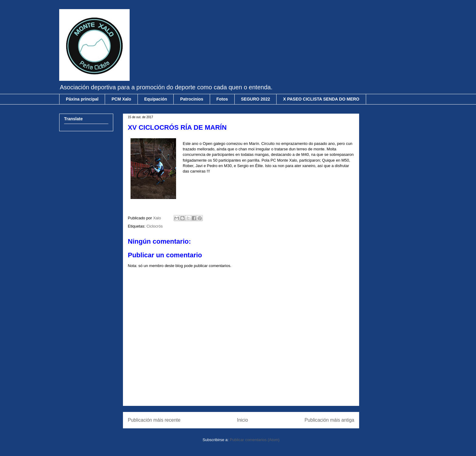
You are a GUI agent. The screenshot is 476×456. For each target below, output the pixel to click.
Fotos (222, 99)
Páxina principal (82, 99)
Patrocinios (192, 99)
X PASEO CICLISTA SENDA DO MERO (321, 99)
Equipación (156, 99)
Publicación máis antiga (329, 420)
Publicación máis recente (154, 420)
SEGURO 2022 (256, 99)
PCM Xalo (121, 99)
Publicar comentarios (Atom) (255, 440)
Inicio (243, 420)
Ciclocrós (154, 226)
